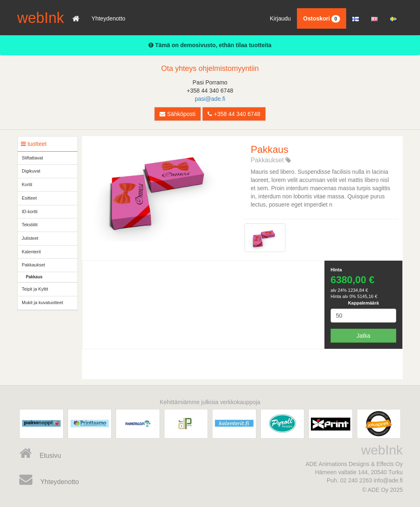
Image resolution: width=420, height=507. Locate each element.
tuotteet (34, 144)
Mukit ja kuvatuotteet (42, 302)
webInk (41, 18)
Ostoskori (322, 18)
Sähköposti (177, 114)
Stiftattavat (32, 158)
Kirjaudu (280, 18)
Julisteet (30, 238)
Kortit (27, 184)
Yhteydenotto (108, 18)
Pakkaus (34, 277)
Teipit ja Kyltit (35, 289)
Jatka (363, 336)
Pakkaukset (33, 265)
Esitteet (29, 198)
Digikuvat (31, 171)
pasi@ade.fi (210, 99)
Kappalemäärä (363, 303)
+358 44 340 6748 (234, 114)
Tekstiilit (30, 225)
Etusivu (40, 453)
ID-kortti (30, 211)
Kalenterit (31, 252)
